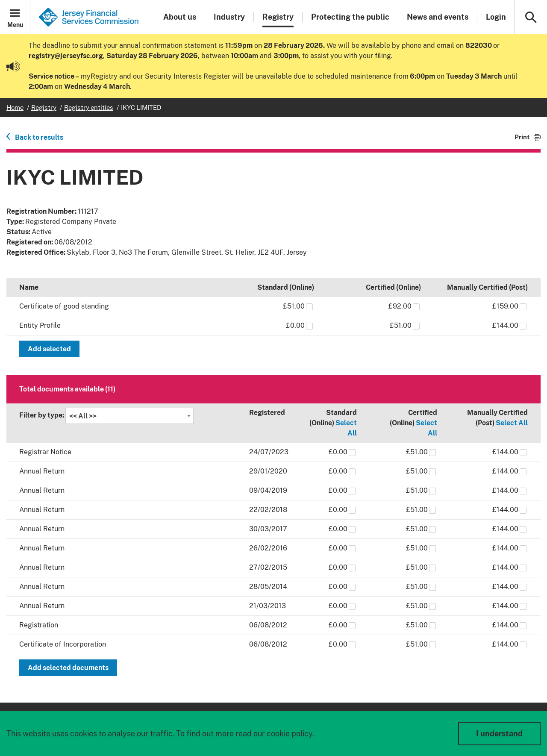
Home (15, 107)
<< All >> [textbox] (83, 416)
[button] (15, 17)
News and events (438, 17)
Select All (512, 423)
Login (496, 17)
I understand (499, 734)
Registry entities (89, 107)
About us (180, 17)
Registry (278, 17)
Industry (229, 17)
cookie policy (290, 734)
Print (522, 137)
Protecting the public (350, 17)
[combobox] (129, 416)
